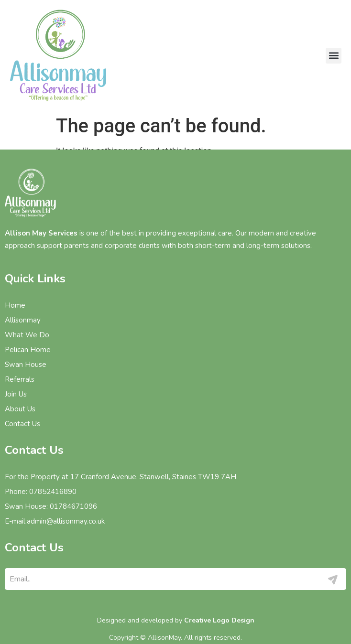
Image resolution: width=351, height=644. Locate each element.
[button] (334, 56)
